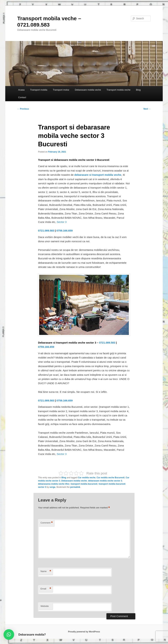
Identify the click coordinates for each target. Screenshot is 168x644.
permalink (75, 487)
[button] (9, 635)
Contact (22, 97)
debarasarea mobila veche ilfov (54, 484)
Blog (138, 90)
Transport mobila (39, 90)
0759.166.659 (65, 231)
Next (147, 109)
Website (45, 606)
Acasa (21, 90)
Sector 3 (62, 222)
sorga (52, 487)
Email (46, 589)
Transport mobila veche (119, 90)
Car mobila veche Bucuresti (111, 478)
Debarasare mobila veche (88, 90)
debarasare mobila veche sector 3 (105, 481)
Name (46, 571)
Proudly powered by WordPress (84, 632)
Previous (23, 109)
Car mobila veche (87, 478)
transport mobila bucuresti (84, 484)
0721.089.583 (46, 231)
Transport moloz (61, 90)
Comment (46, 523)
